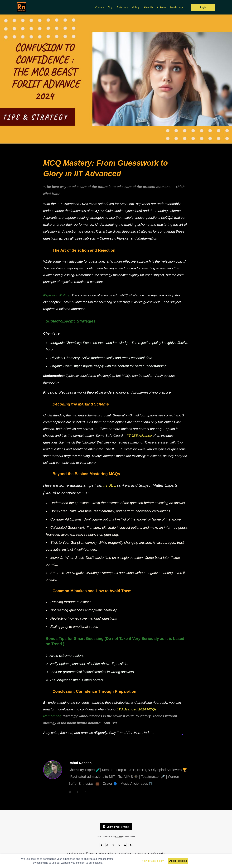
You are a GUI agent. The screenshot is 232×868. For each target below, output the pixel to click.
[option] (116, 79)
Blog (110, 7)
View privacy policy (153, 861)
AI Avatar (162, 7)
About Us (148, 7)
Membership (176, 7)
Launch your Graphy (116, 827)
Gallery (136, 7)
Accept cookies (178, 861)
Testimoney (122, 7)
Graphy (118, 837)
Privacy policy (106, 854)
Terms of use (124, 854)
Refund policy (158, 854)
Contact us (141, 854)
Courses (99, 7)
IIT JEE (110, 485)
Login (203, 7)
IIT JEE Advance (140, 436)
